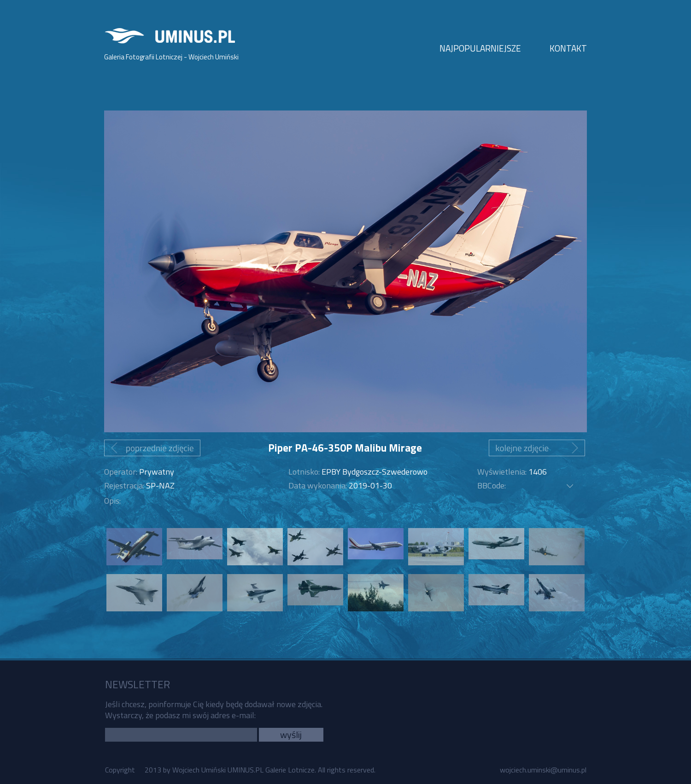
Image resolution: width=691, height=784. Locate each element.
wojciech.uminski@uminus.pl (543, 770)
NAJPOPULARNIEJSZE (480, 48)
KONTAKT (568, 48)
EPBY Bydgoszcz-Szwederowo (375, 472)
